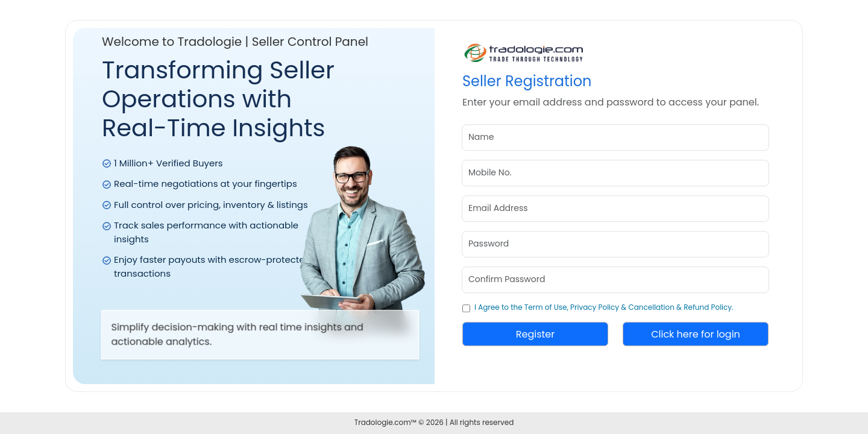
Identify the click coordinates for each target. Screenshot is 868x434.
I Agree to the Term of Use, (521, 307)
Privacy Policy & (598, 307)
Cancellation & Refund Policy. (681, 307)
